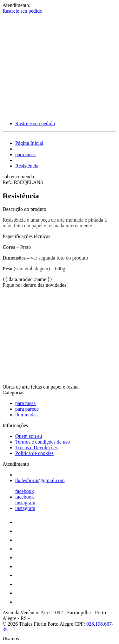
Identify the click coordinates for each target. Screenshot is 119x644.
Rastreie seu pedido (22, 11)
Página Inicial (29, 143)
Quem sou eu (29, 436)
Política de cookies (34, 453)
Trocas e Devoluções (36, 448)
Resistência (27, 166)
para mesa (25, 154)
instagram (25, 503)
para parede (27, 409)
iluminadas (26, 415)
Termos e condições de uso (43, 442)
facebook (25, 491)
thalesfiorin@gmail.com (40, 480)
